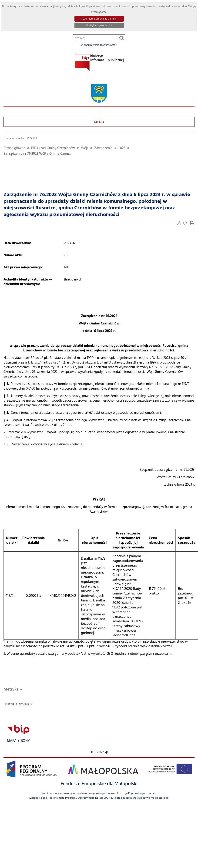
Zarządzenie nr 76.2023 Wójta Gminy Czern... (37, 154)
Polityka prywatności (99, 26)
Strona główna (14, 148)
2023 (122, 148)
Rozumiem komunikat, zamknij (99, 19)
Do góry (99, 753)
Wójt (85, 148)
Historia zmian (16, 704)
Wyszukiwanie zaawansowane (99, 45)
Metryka (11, 689)
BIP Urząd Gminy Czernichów (53, 148)
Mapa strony (18, 741)
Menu (99, 122)
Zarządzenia (103, 148)
